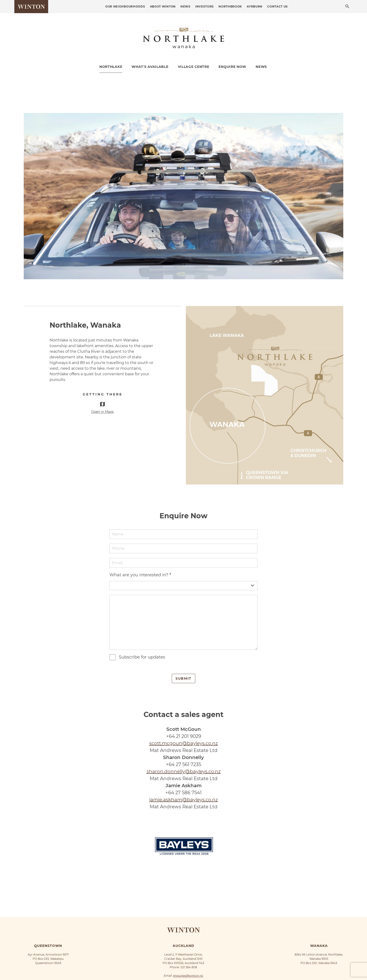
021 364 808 (189, 946)
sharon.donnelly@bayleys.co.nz (184, 771)
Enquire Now (232, 67)
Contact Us (277, 6)
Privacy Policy (184, 968)
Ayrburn (255, 6)
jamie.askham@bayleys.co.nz (183, 800)
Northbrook (230, 6)
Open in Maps (102, 412)
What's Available (150, 67)
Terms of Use (204, 968)
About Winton (163, 6)
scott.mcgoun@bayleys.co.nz (183, 743)
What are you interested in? (140, 575)
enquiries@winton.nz (188, 955)
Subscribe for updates (142, 657)
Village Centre (194, 67)
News (185, 6)
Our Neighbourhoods (125, 6)
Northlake (111, 67)
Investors (205, 6)
